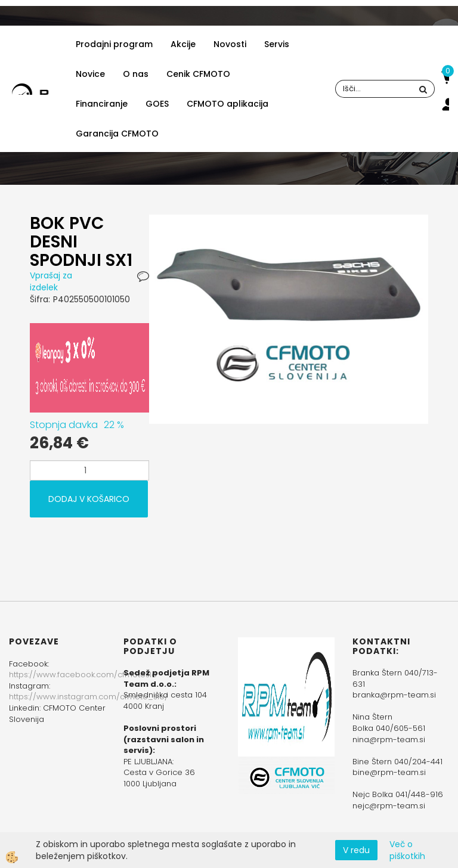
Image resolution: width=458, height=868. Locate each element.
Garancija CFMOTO (117, 134)
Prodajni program (114, 44)
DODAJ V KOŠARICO (89, 499)
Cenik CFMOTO (198, 74)
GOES (157, 104)
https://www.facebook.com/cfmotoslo (83, 675)
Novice (90, 74)
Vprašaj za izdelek (51, 281)
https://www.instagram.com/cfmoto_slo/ (89, 697)
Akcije (183, 44)
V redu (356, 850)
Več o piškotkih (407, 850)
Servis (277, 44)
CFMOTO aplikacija (228, 104)
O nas (136, 74)
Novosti (230, 44)
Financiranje (102, 104)
